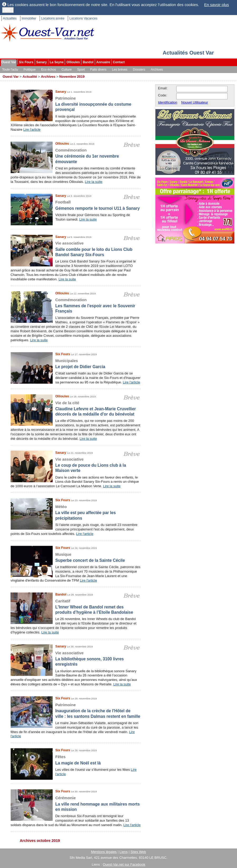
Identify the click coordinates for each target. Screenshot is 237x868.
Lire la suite (93, 182)
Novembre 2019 (72, 77)
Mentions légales (104, 852)
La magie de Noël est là (76, 760)
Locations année (53, 18)
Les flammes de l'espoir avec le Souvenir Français (76, 305)
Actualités (10, 18)
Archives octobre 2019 (40, 841)
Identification (168, 102)
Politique (29, 70)
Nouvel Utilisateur (195, 102)
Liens (124, 852)
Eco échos (48, 70)
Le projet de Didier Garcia (76, 364)
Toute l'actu (10, 70)
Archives (157, 70)
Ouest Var (9, 62)
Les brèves (120, 70)
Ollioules (73, 62)
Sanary (42, 62)
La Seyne (57, 62)
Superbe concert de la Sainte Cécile (76, 557)
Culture (66, 70)
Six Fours (26, 62)
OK (8, 10)
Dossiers (139, 70)
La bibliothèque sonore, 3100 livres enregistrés (76, 659)
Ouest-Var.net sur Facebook (124, 864)
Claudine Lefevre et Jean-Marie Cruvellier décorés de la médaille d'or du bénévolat (76, 408)
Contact (119, 62)
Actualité (30, 77)
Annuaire (103, 62)
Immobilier (29, 18)
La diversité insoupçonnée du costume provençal (76, 104)
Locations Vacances (83, 18)
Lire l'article (32, 130)
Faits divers (98, 70)
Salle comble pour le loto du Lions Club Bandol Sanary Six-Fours (76, 249)
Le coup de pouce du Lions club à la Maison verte (76, 465)
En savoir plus (216, 5)
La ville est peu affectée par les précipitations (76, 512)
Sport (81, 70)
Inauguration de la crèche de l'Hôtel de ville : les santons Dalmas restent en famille (76, 710)
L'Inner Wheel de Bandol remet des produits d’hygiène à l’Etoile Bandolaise (76, 607)
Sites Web (138, 852)
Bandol (88, 62)
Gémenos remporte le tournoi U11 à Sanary (76, 205)
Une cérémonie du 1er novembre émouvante (76, 156)
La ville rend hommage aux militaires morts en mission (76, 803)
